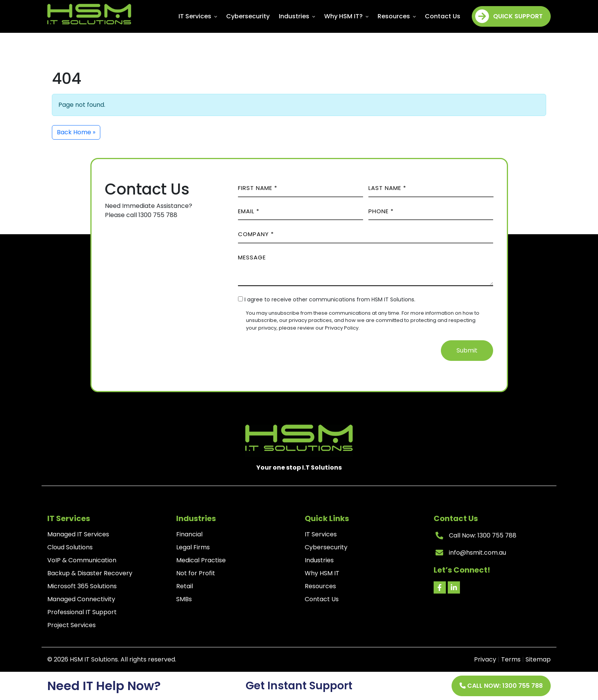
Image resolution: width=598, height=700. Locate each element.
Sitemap (538, 659)
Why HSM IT (322, 573)
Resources (397, 16)
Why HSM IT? (346, 16)
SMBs (184, 599)
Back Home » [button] (76, 132)
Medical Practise (201, 560)
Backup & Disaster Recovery (90, 573)
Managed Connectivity (81, 599)
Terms (511, 659)
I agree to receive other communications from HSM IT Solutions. (330, 299)
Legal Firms (193, 547)
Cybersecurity (248, 16)
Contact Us (443, 16)
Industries (297, 16)
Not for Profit (196, 573)
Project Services (72, 625)
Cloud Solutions (70, 547)
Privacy (485, 659)
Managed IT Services (78, 534)
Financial (189, 534)
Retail (185, 586)
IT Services (198, 16)
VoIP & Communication (82, 560)
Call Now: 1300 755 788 (501, 686)
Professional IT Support (82, 612)
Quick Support (509, 16)
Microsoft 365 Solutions (82, 586)
